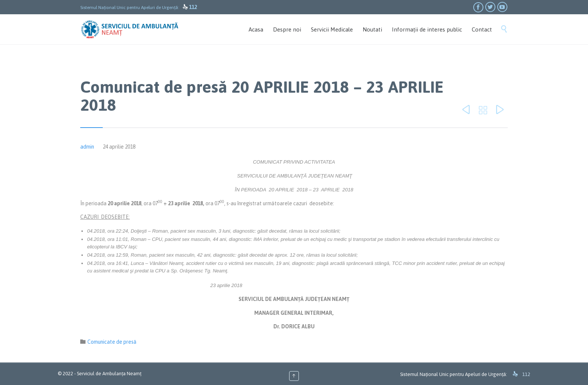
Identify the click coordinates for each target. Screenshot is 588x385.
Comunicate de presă (112, 342)
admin (87, 147)
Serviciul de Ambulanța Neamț (109, 374)
